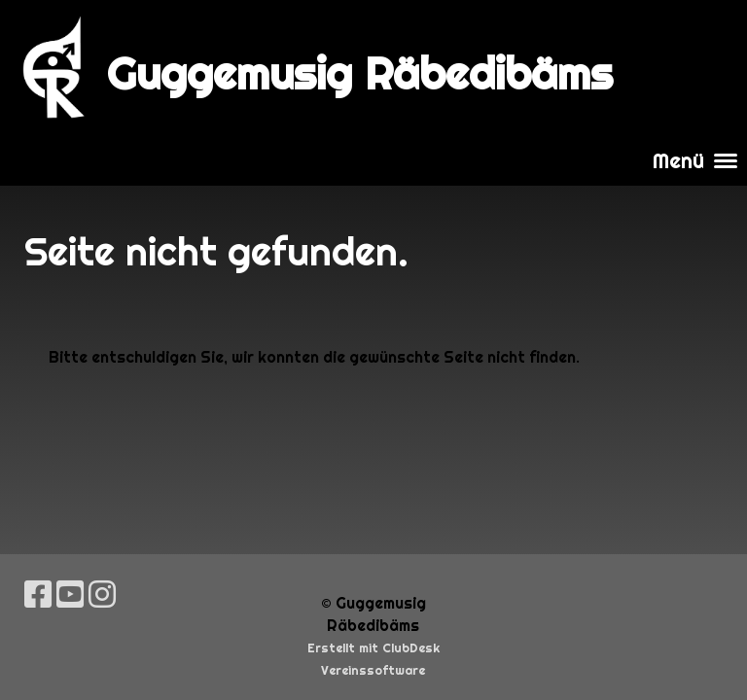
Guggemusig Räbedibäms (360, 73)
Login (696, 68)
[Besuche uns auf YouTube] (70, 595)
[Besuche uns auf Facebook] (38, 595)
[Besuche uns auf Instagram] (102, 595)
